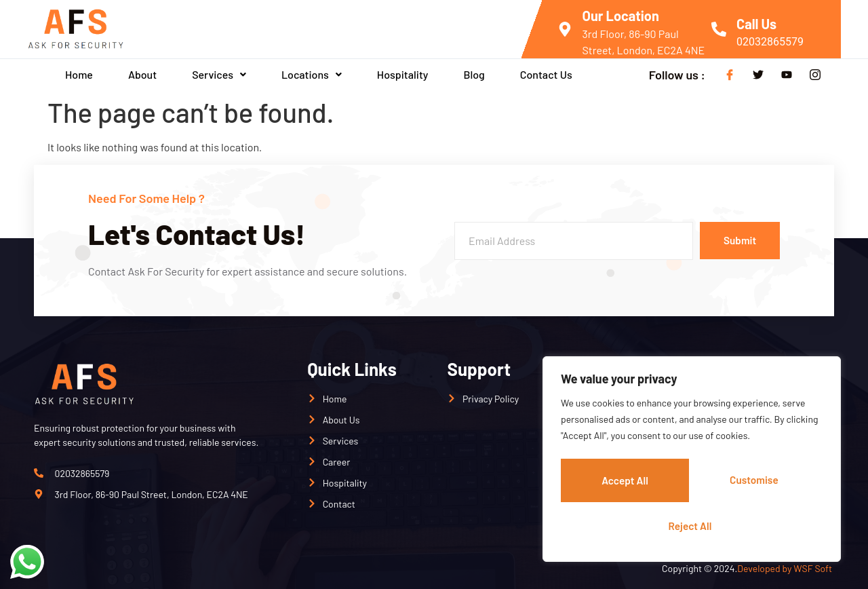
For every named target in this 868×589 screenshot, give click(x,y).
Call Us (756, 24)
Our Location (621, 16)
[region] (692, 462)
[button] (219, 75)
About (142, 74)
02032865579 (770, 42)
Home (79, 74)
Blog (474, 74)
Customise (625, 482)
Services (219, 74)
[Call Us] (719, 29)
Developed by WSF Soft (786, 568)
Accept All (692, 526)
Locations (312, 74)
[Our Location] (565, 29)
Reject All (756, 482)
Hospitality (403, 74)
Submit (736, 241)
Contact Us (546, 74)
